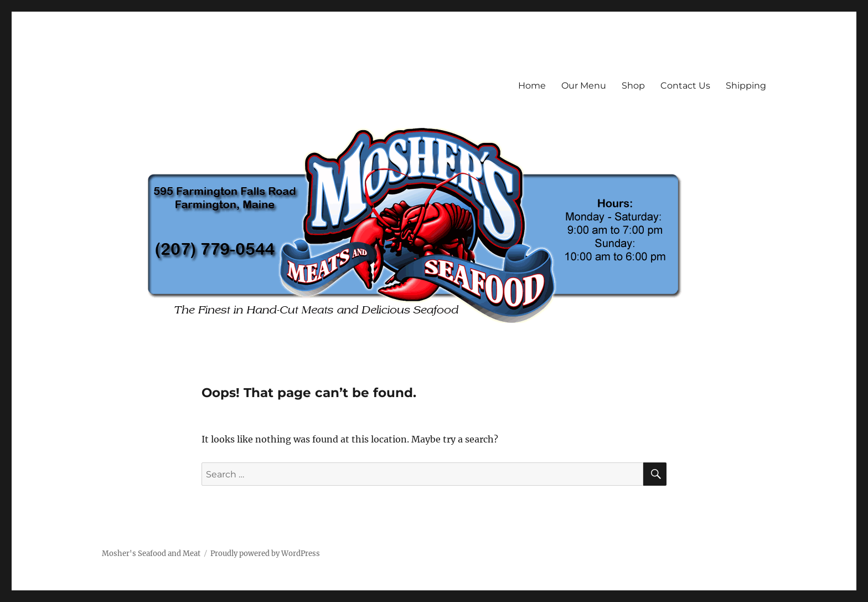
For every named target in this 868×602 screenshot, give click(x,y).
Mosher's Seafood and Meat (151, 554)
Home (532, 86)
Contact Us (685, 86)
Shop (633, 86)
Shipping (746, 86)
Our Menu (584, 86)
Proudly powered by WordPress (265, 554)
